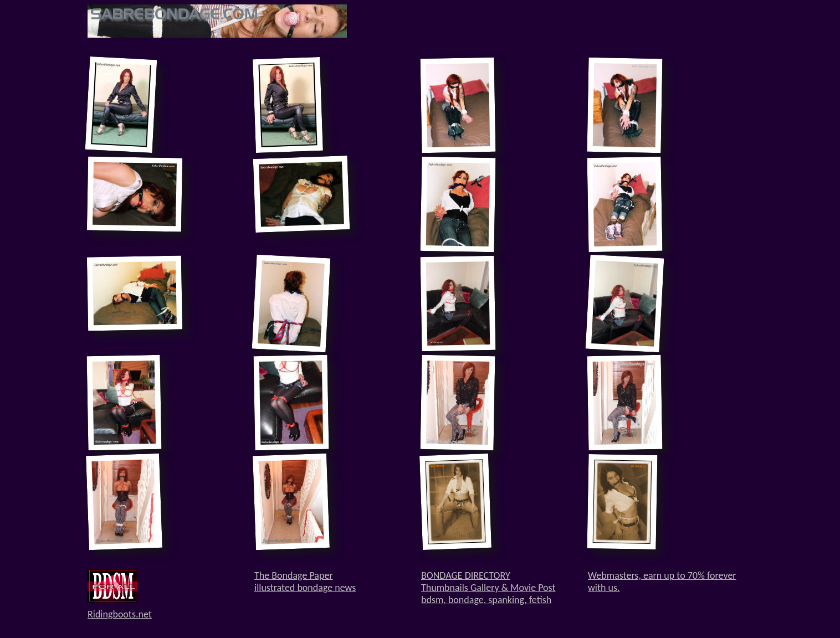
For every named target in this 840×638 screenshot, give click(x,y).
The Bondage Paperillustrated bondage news (305, 582)
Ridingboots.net (120, 614)
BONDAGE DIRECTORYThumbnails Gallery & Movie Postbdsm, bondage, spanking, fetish (488, 588)
